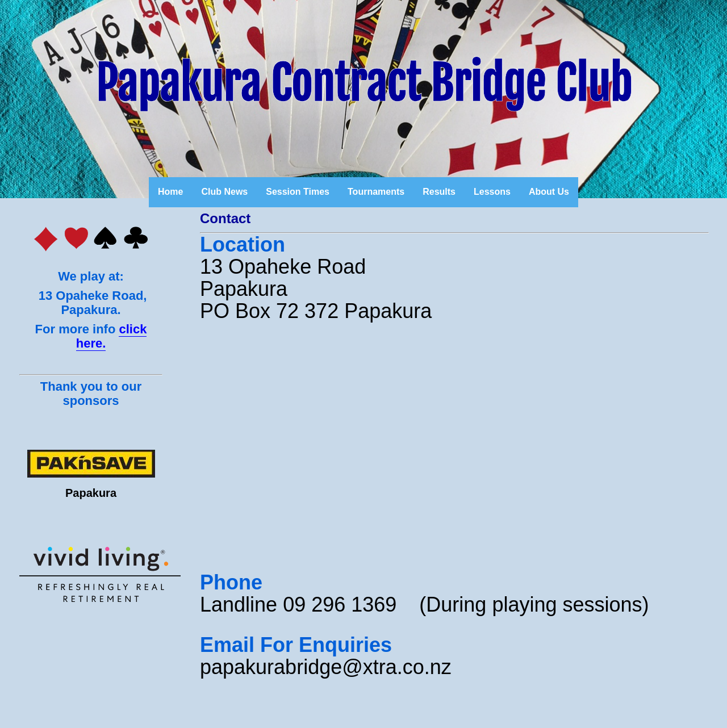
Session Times (298, 192)
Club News (224, 192)
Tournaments (376, 192)
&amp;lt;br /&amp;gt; (370, 449)
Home (170, 192)
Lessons (492, 192)
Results (439, 192)
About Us (549, 192)
